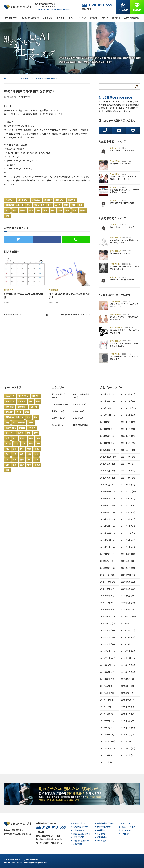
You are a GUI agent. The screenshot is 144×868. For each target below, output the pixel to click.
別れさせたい (23, 200)
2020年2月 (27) (107, 651)
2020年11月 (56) (128, 617)
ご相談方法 (48, 18)
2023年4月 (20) (107, 519)
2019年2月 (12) (107, 693)
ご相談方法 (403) (60, 405)
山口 (7, 460)
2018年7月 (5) (127, 714)
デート (19, 412)
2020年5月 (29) (128, 638)
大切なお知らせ (79, 830)
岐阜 (16, 444)
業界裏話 (60, 18)
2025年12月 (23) (108, 408)
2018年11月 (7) (128, 700)
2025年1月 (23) (128, 443)
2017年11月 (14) (128, 742)
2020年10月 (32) (108, 624)
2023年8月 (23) (107, 506)
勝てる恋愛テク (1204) (59, 396)
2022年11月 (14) (128, 533)
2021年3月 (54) (128, 603)
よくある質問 (77, 844)
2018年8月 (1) (107, 714)
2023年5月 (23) (128, 513)
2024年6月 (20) (107, 471)
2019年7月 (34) (128, 672)
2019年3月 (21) (128, 686)
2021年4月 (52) (107, 603)
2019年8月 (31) (107, 672)
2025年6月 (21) (107, 429)
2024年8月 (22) (107, 464)
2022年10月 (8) (107, 540)
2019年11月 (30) (128, 658)
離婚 (27, 412)
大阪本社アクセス (104, 827)
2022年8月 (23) (107, 547)
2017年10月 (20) (108, 749)
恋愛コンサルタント (80, 841)
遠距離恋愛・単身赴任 (14, 205)
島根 (29, 454)
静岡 (31, 438)
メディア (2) (78, 418)
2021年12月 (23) (108, 575)
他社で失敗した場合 (81, 834)
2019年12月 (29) (108, 658)
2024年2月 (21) (107, 485)
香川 (15, 460)
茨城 (15, 438)
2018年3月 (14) (128, 728)
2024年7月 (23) (128, 464)
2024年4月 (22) (107, 478)
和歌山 (23, 211)
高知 (38, 211)
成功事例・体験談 (79, 827)
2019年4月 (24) (107, 686)
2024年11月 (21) (128, 450)
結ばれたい (60, 200)
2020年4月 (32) (107, 644)
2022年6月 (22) (107, 554)
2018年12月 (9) (107, 700)
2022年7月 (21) (128, 547)
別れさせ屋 (10, 200)
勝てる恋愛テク (11, 18)
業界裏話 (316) (79, 405)
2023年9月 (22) (128, 499)
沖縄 (7, 216)
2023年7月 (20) (128, 506)
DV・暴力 (32, 428)
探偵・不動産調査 (132, 18)
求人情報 (100, 834)
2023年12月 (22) (108, 492)
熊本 (46, 211)
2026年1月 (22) (128, 401)
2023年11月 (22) (128, 492)
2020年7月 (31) (128, 631)
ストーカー (10, 433)
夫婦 (7, 423)
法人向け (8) (58, 425)
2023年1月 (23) (128, 526)
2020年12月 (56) (108, 617)
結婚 (36, 417)
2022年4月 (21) (107, 561)
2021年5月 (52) (128, 596)
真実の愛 (72, 200)
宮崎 (75, 211)
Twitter (124, 834)
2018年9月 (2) (127, 707)
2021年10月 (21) (108, 582)
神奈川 (23, 438)
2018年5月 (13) (128, 721)
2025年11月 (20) (128, 408)
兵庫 (81, 205)
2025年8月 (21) (107, 422)
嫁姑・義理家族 (19, 423)
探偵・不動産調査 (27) (80, 427)
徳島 (36, 454)
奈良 (15, 211)
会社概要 (100, 830)
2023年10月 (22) (108, 499)
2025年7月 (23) (128, 422)
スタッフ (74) (78, 411)
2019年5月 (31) (128, 679)
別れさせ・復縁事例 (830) (81, 396)
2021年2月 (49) (107, 610)
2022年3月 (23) (128, 561)
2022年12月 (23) (108, 533)
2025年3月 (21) (128, 436)
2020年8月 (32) (107, 631)
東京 (29, 433)
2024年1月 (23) (128, 485)
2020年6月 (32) (107, 638)
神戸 (7, 211)
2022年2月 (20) (107, 568)
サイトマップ (101, 841)
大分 (67, 211)
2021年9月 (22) (128, 582)
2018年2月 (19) (107, 735)
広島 (15, 454)
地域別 (71, 18)
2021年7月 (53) (128, 589)
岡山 (31, 211)
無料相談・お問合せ (105, 823)
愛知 (50, 205)
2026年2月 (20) (107, 401)
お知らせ (94, 18)
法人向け (116, 18)
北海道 (21, 433)
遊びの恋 (34, 407)
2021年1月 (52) (128, 610)
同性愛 (22, 428)
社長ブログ (124, 823)
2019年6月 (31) (107, 679)
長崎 (60, 211)
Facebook (125, 830)
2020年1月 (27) (128, 651)
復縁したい (36, 200)
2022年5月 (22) (128, 554)
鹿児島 (83, 211)
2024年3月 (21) (128, 478)
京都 (66, 205)
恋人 (29, 205)
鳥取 (22, 454)
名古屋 (58, 205)
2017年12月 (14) (108, 742)
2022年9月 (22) (128, 540)
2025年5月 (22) (128, 429)
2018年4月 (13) (107, 728)
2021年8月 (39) (107, 589)
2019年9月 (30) (128, 665)
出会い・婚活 (39, 205)
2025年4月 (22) (107, 436)
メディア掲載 (77, 837)
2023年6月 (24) (107, 513)
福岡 (53, 211)
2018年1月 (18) (128, 735)
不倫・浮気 (10, 407)
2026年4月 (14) (107, 395)
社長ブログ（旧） (127, 827)
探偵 (31, 401)
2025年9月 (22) (128, 415)
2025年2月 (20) (107, 443)
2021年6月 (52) (107, 596)
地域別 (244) (58, 411)
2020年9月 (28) (128, 624)
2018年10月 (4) (107, 707)
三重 (24, 444)
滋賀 (31, 444)
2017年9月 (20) (128, 749)
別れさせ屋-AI (78, 823)
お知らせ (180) (59, 418)
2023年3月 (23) (128, 519)
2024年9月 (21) (128, 457)
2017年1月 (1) (106, 763)
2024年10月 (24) (108, 457)
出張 (38, 401)
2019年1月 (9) (127, 693)
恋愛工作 (48, 200)
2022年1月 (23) (128, 568)
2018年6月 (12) (107, 721)
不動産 (31, 423)
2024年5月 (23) (128, 471)
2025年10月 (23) (108, 415)
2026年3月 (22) (128, 395)
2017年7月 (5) (127, 756)
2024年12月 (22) (108, 450)
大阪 (73, 205)
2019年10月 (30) (108, 665)
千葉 (7, 438)
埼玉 (36, 433)
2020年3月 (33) (128, 644)
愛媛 (22, 460)
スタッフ (82, 18)
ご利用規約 (101, 837)
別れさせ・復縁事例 (30, 18)
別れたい (36, 396)
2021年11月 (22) (128, 575)
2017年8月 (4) (107, 756)
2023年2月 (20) (107, 526)
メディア (105, 18)
